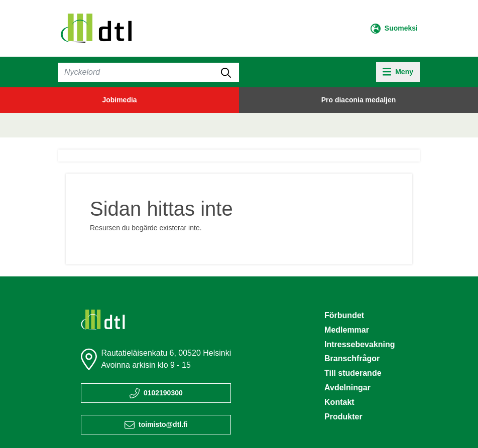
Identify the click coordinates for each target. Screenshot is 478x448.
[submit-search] (226, 72)
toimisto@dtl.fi (163, 424)
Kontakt (339, 402)
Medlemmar (347, 330)
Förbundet (344, 315)
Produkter (343, 417)
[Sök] (149, 72)
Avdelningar (347, 388)
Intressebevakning (360, 344)
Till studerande (353, 373)
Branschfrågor (352, 358)
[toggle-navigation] (398, 72)
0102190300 (163, 393)
